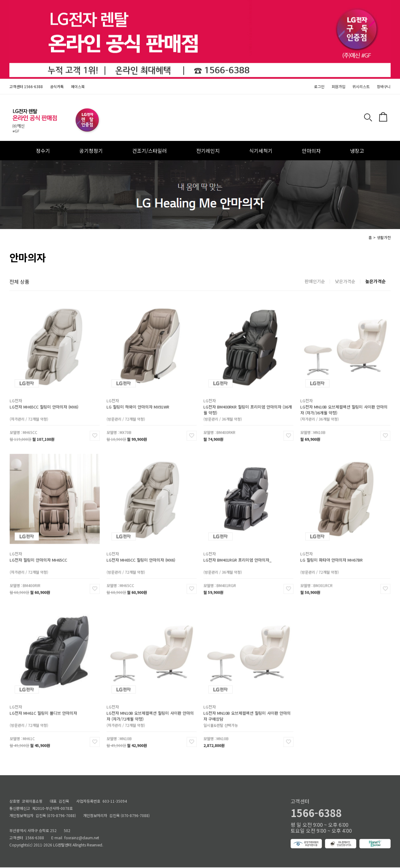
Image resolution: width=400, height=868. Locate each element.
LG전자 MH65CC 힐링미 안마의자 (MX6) (45, 404)
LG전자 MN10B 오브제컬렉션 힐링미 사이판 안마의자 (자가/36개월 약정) (344, 406)
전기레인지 (208, 151)
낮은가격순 (345, 281)
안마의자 (311, 151)
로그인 (319, 86)
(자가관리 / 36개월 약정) (322, 414)
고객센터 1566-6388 (26, 86)
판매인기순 (315, 281)
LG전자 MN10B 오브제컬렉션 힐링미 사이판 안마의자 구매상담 (247, 712)
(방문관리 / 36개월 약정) (225, 414)
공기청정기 (91, 151)
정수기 (43, 151)
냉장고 (357, 151)
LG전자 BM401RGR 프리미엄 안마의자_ (239, 557)
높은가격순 (375, 281)
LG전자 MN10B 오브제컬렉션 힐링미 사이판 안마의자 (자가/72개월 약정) (150, 712)
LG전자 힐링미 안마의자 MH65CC (40, 557)
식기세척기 (261, 151)
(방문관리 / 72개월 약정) (128, 414)
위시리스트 (361, 86)
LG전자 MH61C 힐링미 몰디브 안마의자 (45, 710)
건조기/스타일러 (150, 151)
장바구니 (384, 86)
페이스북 (78, 86)
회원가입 (338, 86)
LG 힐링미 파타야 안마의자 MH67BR (333, 557)
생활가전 (384, 237)
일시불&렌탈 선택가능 (224, 721)
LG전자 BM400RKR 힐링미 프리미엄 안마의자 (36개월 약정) (248, 406)
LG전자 (20, 398)
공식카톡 (57, 86)
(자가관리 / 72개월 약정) (32, 414)
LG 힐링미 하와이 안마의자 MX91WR (139, 404)
